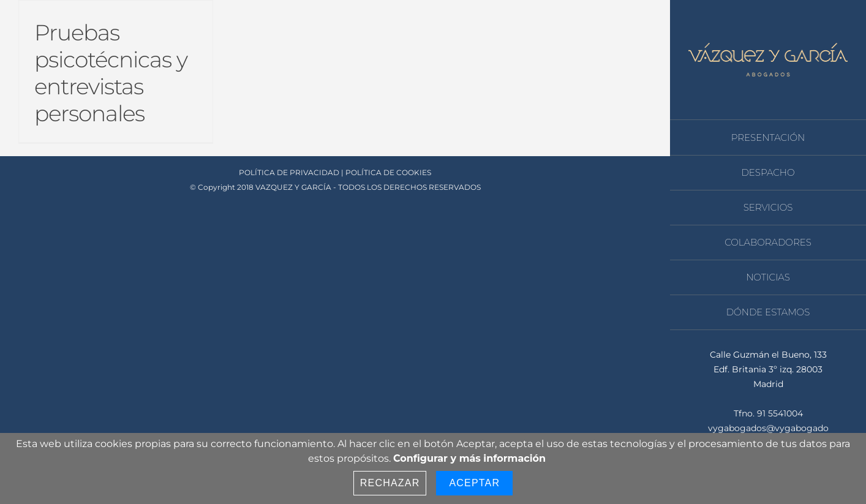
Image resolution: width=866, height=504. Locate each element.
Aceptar (474, 483)
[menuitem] (768, 137)
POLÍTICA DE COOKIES (388, 172)
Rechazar (390, 483)
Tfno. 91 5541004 (768, 413)
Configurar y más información (469, 458)
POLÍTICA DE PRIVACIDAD (289, 172)
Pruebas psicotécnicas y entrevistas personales (111, 73)
